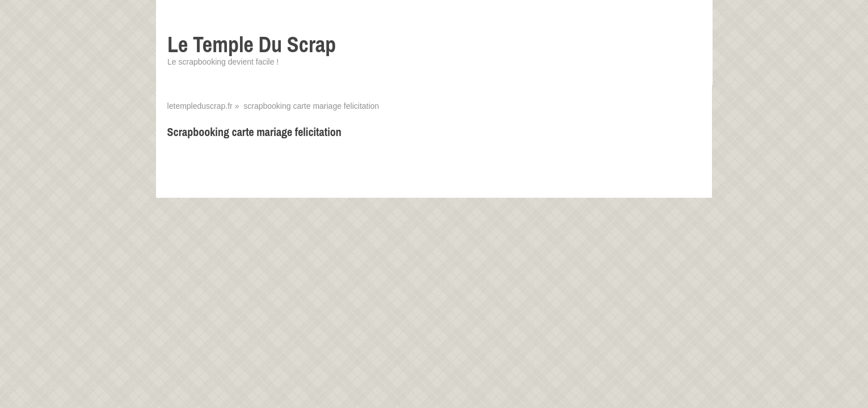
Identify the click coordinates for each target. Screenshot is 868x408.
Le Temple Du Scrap (252, 44)
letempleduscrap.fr (200, 106)
